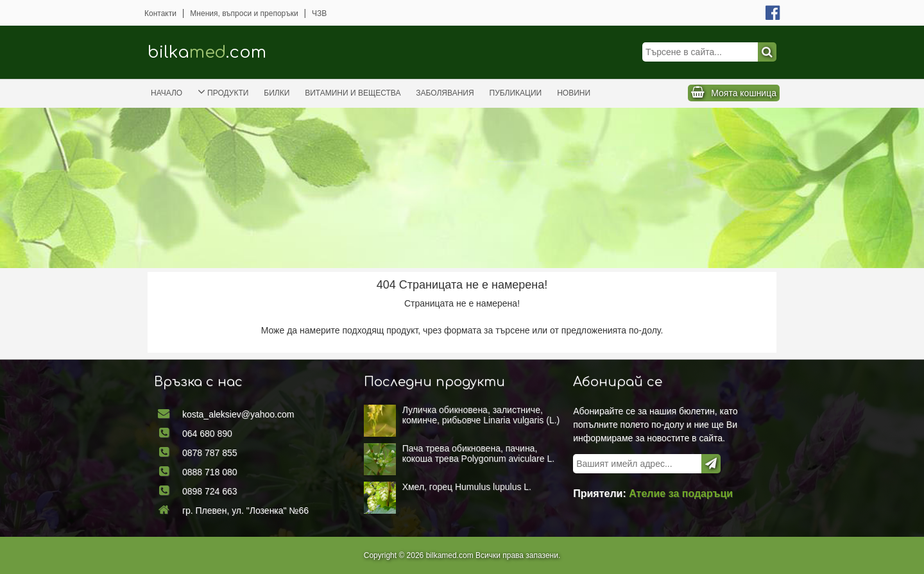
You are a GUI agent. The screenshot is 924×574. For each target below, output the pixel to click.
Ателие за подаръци (680, 493)
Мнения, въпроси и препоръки (244, 13)
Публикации (516, 93)
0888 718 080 (211, 472)
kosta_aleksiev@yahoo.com (239, 414)
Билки (277, 93)
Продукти (223, 92)
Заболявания (445, 93)
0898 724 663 (211, 491)
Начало (167, 93)
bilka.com (207, 52)
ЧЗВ (319, 13)
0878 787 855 (211, 453)
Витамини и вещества (353, 93)
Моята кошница (744, 93)
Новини (574, 93)
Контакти (160, 13)
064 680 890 (208, 434)
